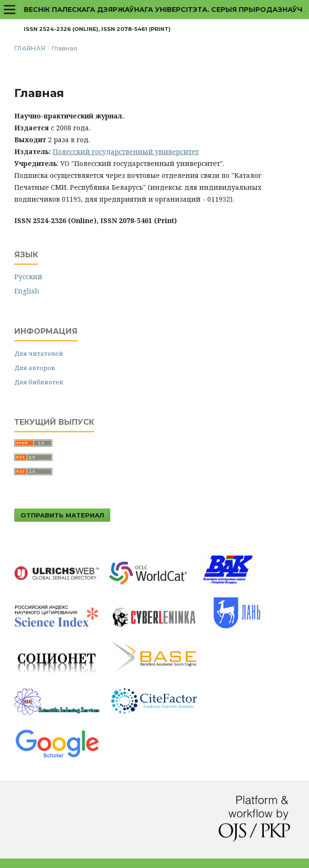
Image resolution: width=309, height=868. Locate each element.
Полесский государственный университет (126, 151)
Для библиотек (39, 382)
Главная (30, 48)
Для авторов (35, 368)
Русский (28, 277)
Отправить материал (62, 515)
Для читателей (39, 353)
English (27, 291)
